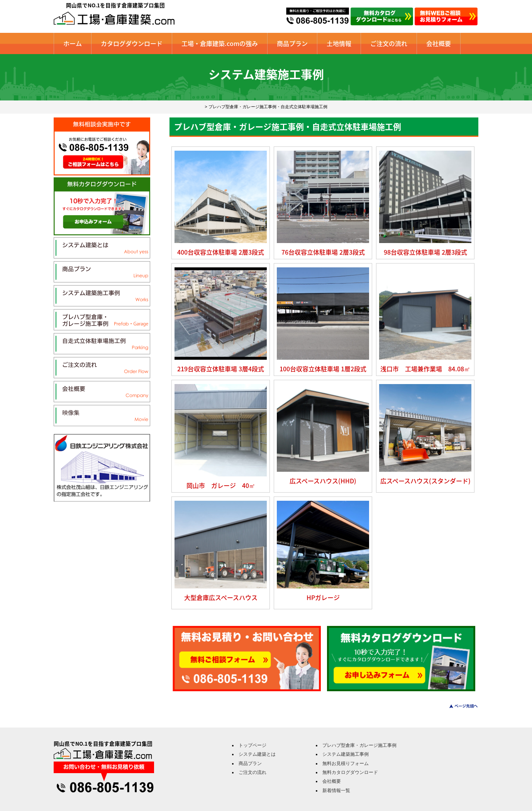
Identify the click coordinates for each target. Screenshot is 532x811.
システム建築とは (257, 754)
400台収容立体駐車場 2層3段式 (221, 252)
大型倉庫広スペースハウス (221, 597)
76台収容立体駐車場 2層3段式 (323, 252)
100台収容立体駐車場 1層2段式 (323, 369)
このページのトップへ (459, 706)
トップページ (252, 745)
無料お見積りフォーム (346, 763)
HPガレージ (323, 597)
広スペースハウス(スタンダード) (425, 481)
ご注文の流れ (389, 43)
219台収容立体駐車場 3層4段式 (221, 369)
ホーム (73, 43)
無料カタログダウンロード (350, 772)
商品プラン (292, 43)
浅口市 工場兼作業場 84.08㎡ (425, 369)
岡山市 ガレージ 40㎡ (221, 485)
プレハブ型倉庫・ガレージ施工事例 (359, 745)
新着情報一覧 (336, 791)
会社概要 (439, 43)
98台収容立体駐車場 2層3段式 (425, 252)
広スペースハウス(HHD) (323, 481)
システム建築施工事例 (346, 754)
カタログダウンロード (132, 43)
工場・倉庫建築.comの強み (220, 43)
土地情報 (339, 43)
